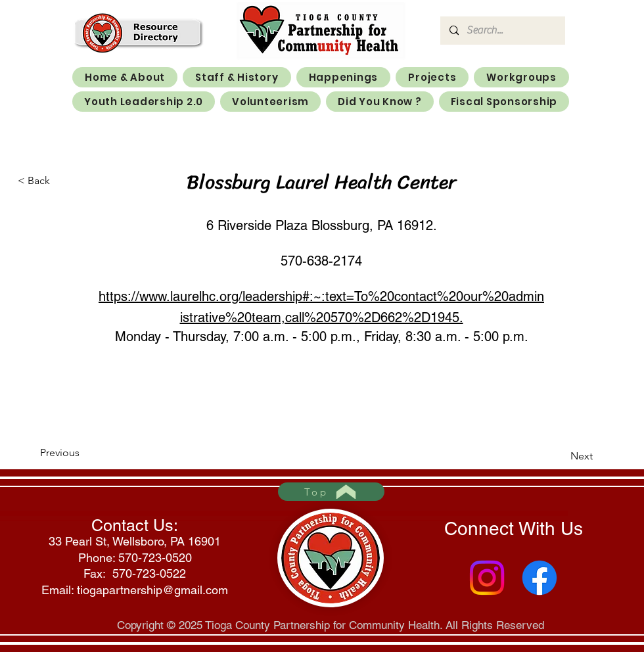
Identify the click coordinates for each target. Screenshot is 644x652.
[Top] (331, 492)
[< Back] (61, 181)
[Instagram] (487, 578)
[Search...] (502, 31)
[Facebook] (540, 578)
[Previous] (83, 453)
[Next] (560, 456)
